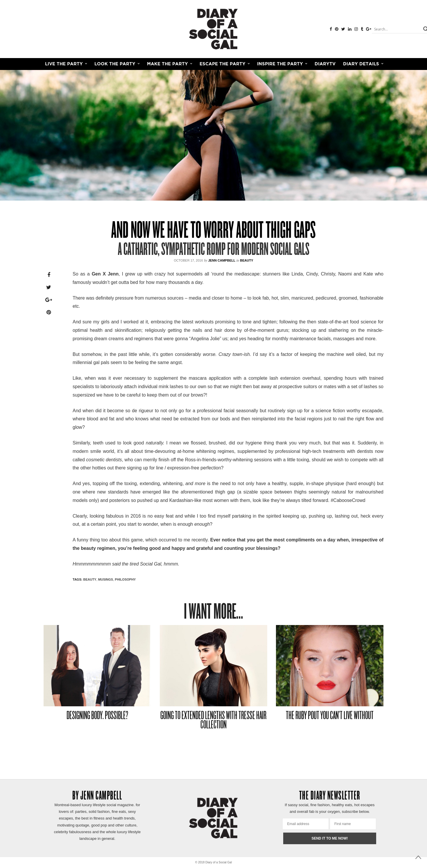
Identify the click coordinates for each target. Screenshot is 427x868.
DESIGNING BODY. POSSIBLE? (97, 716)
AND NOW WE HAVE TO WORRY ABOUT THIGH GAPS (214, 232)
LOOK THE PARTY (115, 64)
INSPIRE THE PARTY (280, 64)
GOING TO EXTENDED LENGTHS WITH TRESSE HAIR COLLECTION (213, 721)
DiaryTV (325, 64)
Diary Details (361, 64)
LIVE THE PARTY (64, 64)
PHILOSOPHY (125, 579)
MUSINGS (106, 579)
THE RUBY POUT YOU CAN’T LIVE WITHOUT (330, 716)
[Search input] (397, 29)
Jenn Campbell (222, 260)
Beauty (246, 260)
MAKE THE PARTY (167, 64)
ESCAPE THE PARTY (223, 64)
